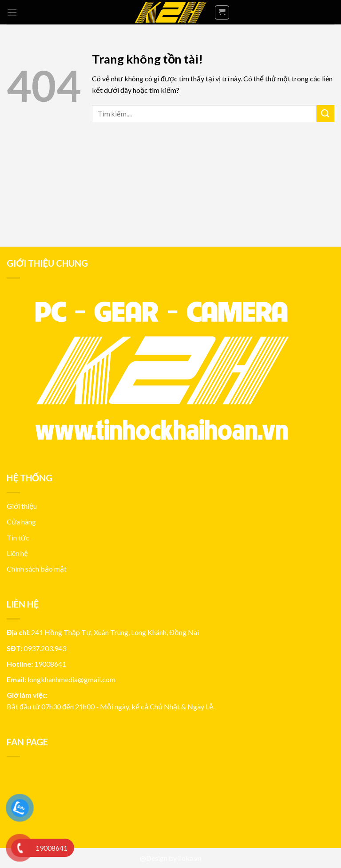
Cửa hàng (21, 522)
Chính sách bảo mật (37, 569)
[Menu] (12, 12)
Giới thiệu (22, 506)
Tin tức (18, 538)
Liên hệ (17, 553)
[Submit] (325, 114)
